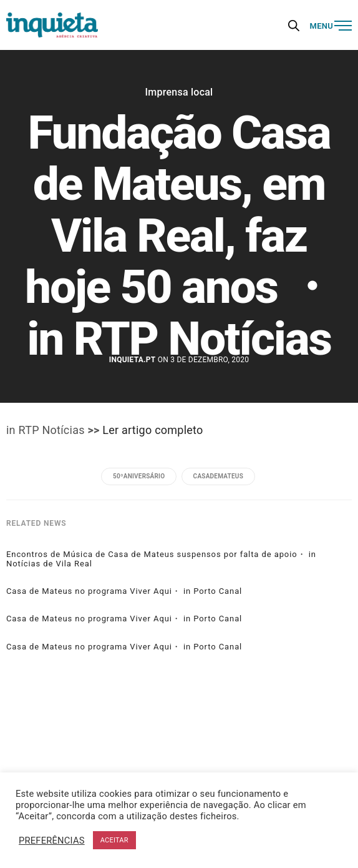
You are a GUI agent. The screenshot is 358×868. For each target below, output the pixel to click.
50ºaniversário (139, 476)
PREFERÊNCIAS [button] (52, 841)
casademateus (218, 476)
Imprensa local (179, 92)
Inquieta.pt (133, 360)
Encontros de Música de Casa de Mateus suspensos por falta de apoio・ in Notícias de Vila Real (161, 559)
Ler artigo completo (152, 430)
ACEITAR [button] (114, 840)
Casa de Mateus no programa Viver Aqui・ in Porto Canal (124, 591)
